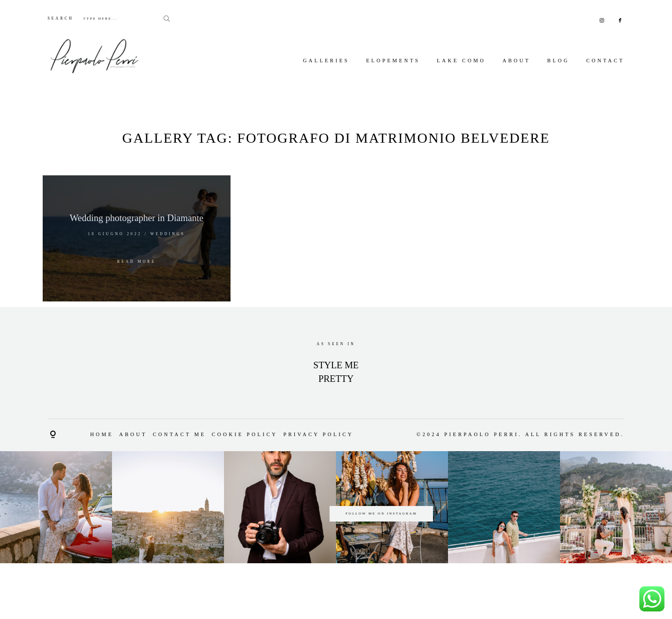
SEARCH (61, 18)
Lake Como (461, 61)
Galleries (326, 61)
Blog (558, 61)
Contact (605, 61)
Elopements (393, 61)
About (516, 61)
